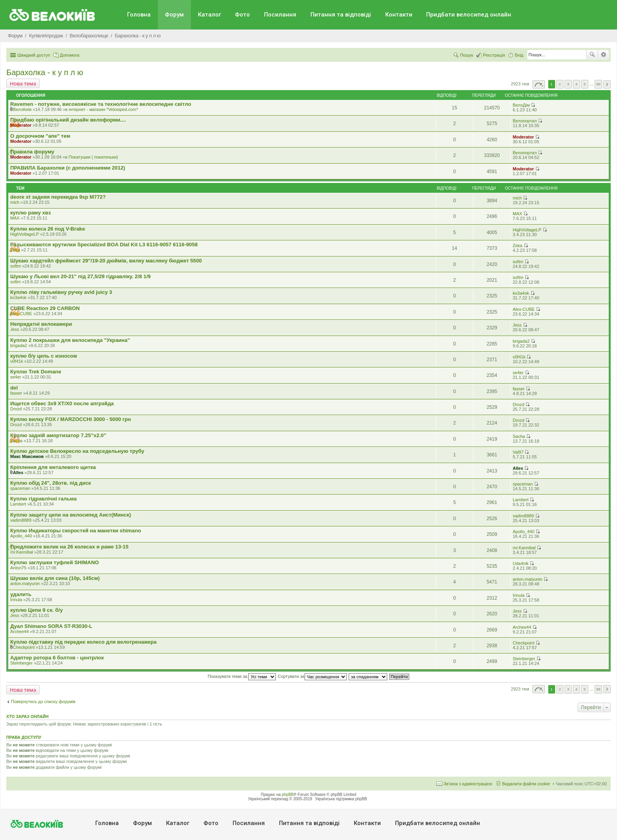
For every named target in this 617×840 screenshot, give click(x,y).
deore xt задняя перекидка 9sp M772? (58, 197)
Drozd (16, 409)
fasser (16, 393)
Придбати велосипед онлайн (469, 15)
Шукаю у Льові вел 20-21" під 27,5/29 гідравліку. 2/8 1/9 (80, 276)
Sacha (16, 441)
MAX (15, 218)
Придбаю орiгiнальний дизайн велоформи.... (68, 120)
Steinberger (21, 663)
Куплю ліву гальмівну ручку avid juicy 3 (61, 292)
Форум (174, 15)
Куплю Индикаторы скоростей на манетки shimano (76, 531)
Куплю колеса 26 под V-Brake (48, 229)
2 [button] (560, 84)
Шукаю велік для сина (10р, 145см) (55, 578)
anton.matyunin (25, 583)
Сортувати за (312, 676)
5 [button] (585, 84)
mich (15, 202)
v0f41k (17, 361)
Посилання (280, 15)
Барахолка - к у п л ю (45, 72)
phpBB (288, 795)
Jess (15, 329)
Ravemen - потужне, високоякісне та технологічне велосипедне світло (101, 104)
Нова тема (23, 83)
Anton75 (18, 568)
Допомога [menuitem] (69, 55)
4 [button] (576, 84)
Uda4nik (521, 563)
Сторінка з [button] (539, 84)
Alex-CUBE (21, 314)
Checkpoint (24, 647)
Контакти (399, 15)
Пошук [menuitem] (466, 55)
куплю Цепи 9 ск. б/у (36, 610)
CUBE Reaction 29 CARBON (45, 308)
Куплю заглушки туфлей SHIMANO (54, 562)
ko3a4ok (18, 297)
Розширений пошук (603, 55)
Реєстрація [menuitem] (494, 55)
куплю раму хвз (30, 213)
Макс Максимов (27, 456)
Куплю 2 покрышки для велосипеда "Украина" (70, 340)
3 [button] (568, 84)
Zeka (15, 250)
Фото (242, 15)
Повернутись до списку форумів (43, 702)
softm (16, 266)
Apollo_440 (21, 536)
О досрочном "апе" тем (40, 136)
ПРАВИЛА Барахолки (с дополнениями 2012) (68, 168)
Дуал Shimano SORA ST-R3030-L (51, 626)
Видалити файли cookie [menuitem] (526, 784)
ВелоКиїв (22, 109)
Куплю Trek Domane (36, 372)
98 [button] (598, 84)
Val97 (518, 452)
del (14, 388)
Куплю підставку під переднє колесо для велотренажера (83, 642)
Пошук (592, 55)
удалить (21, 594)
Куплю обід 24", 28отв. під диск (51, 483)
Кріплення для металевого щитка (53, 467)
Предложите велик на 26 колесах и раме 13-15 (69, 547)
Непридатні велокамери (41, 324)
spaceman (20, 488)
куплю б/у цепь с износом (44, 356)
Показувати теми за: (242, 676)
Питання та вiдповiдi (341, 15)
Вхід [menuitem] (519, 55)
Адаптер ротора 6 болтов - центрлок (57, 658)
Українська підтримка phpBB (341, 799)
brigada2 (19, 345)
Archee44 (19, 631)
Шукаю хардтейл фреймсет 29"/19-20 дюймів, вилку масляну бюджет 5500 (106, 261)
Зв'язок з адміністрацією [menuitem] (468, 784)
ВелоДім (521, 105)
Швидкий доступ (34, 55)
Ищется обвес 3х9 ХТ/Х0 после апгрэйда (62, 403)
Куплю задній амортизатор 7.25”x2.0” (58, 435)
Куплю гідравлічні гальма (43, 499)
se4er (16, 377)
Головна (139, 15)
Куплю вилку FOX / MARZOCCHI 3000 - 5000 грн (71, 419)
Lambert (18, 504)
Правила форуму (32, 152)
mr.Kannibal (22, 552)
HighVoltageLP (25, 234)
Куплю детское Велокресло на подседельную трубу (77, 451)
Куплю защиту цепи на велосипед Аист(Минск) (71, 515)
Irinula (16, 600)
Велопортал (525, 121)
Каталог (210, 15)
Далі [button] (607, 84)
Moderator (21, 125)
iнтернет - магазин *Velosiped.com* (103, 109)
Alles (18, 473)
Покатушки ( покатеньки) (93, 157)
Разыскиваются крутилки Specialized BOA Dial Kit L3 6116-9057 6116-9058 (104, 245)
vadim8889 (21, 520)
